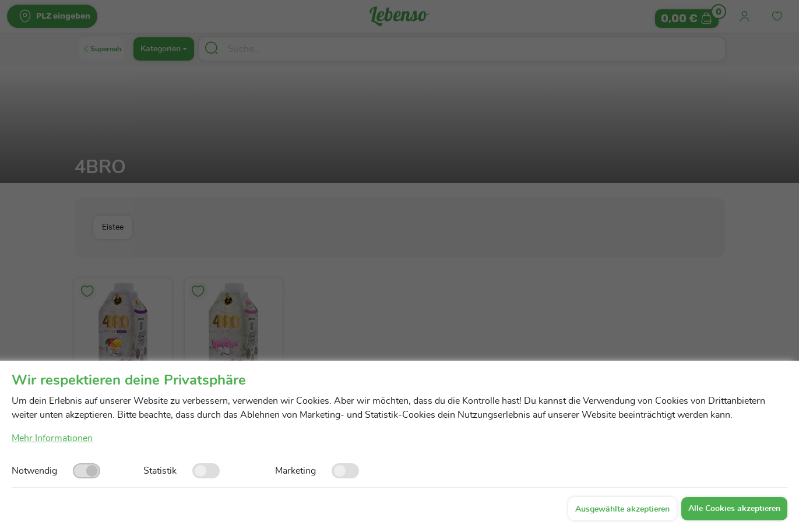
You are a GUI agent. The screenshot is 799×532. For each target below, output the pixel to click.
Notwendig (34, 471)
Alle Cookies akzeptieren (734, 509)
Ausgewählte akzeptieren (622, 509)
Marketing (295, 471)
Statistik (160, 471)
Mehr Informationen (52, 438)
